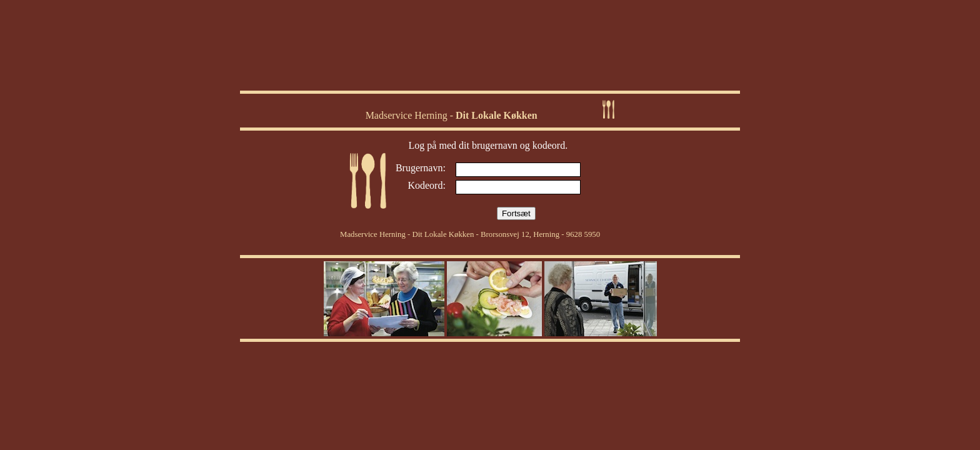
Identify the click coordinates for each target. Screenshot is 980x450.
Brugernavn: (421, 168)
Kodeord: (426, 185)
